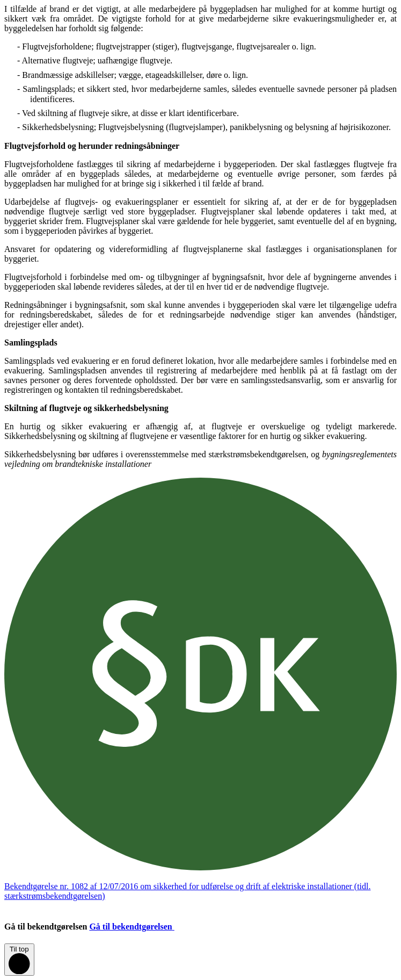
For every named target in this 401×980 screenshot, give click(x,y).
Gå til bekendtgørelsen (140, 927)
